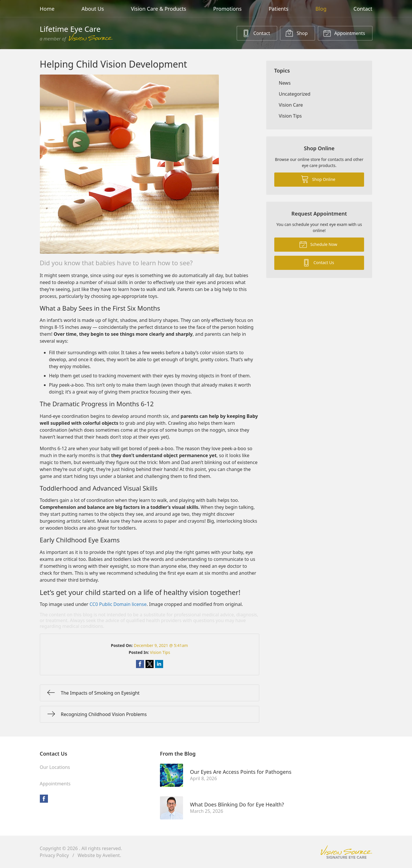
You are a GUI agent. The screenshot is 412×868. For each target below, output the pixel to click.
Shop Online (318, 179)
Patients (278, 9)
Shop (296, 33)
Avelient (111, 855)
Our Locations (55, 767)
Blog (321, 9)
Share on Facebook (140, 664)
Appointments (344, 33)
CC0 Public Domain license (118, 604)
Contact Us (318, 262)
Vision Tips (160, 652)
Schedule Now (318, 244)
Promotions (227, 9)
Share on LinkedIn (159, 664)
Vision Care (291, 105)
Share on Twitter (150, 664)
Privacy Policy (54, 855)
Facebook (44, 799)
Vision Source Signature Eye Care (346, 852)
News (285, 83)
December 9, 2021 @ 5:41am (161, 645)
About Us (93, 9)
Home (47, 9)
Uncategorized (295, 94)
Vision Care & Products (158, 9)
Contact (363, 9)
